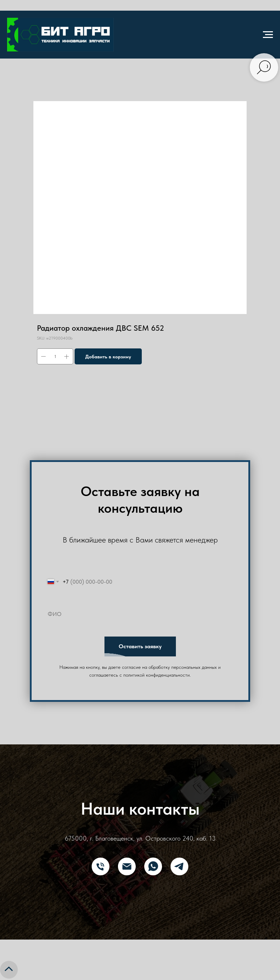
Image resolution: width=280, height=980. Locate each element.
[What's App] (153, 866)
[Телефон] (101, 866)
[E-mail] (127, 866)
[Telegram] (179, 866)
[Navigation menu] (268, 35)
